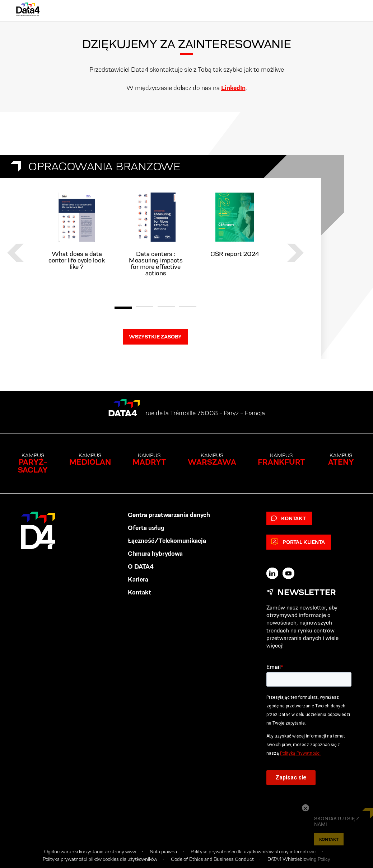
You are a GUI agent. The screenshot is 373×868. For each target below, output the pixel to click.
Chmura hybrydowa (155, 554)
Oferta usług (146, 528)
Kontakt (139, 592)
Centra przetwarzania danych (169, 515)
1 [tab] (123, 308)
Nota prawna (163, 852)
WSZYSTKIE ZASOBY (155, 336)
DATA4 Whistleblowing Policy (299, 859)
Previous (15, 253)
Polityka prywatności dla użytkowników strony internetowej (254, 852)
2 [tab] (145, 308)
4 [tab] (188, 308)
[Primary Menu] (350, 11)
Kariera (138, 579)
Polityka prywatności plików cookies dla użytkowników (100, 859)
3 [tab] (166, 308)
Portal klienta (298, 542)
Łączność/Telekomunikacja (167, 541)
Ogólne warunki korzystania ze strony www (90, 852)
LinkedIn (233, 88)
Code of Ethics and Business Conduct (212, 859)
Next (295, 253)
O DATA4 (141, 566)
